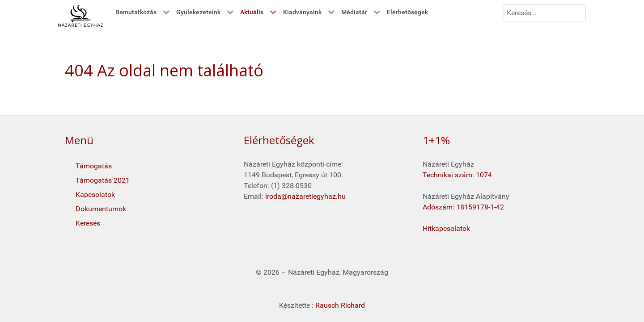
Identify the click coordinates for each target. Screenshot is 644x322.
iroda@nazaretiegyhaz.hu (305, 196)
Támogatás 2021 (103, 180)
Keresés (88, 223)
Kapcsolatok (95, 194)
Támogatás (94, 166)
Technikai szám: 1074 (457, 175)
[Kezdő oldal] (80, 16)
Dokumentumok (101, 209)
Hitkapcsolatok (446, 228)
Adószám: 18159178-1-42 (463, 207)
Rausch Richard (340, 305)
